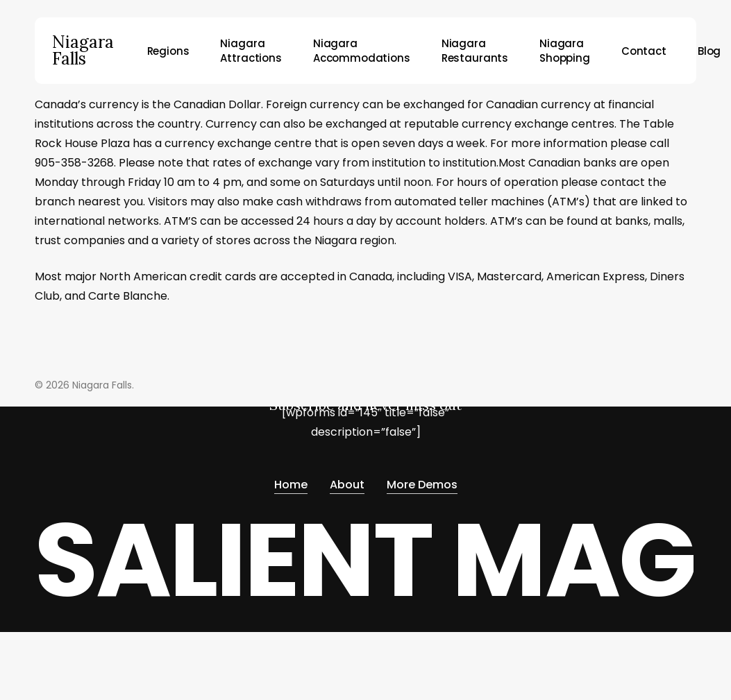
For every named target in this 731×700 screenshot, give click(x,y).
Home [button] (291, 485)
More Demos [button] (422, 485)
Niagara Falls (83, 51)
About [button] (347, 485)
